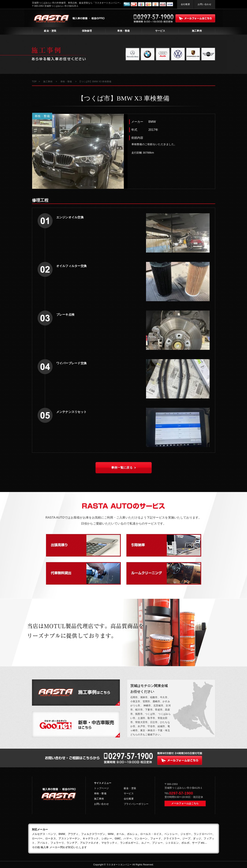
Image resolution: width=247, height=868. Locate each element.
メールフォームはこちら (185, 803)
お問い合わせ (205, 4)
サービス (160, 31)
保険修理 (87, 31)
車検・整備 (123, 31)
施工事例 (197, 31)
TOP (34, 82)
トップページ (102, 788)
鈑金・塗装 (50, 31)
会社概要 (185, 4)
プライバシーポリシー (136, 804)
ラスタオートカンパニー (119, 865)
